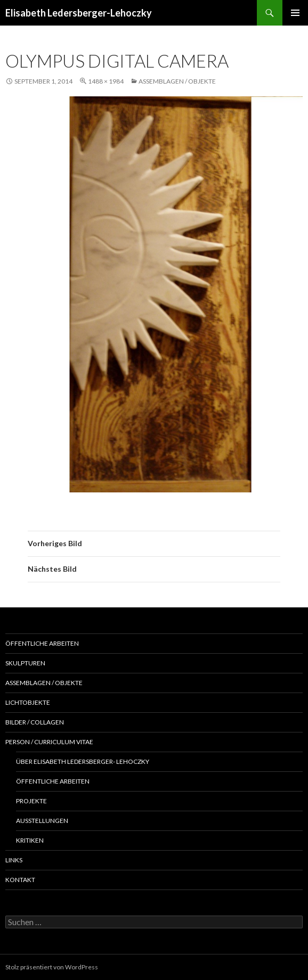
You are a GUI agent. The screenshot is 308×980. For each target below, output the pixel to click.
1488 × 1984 (106, 81)
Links (14, 860)
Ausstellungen (42, 821)
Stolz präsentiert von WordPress (52, 967)
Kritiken (30, 840)
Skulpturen (25, 663)
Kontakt (20, 880)
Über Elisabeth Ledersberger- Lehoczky (83, 761)
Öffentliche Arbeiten (42, 643)
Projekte (31, 801)
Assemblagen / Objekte (177, 81)
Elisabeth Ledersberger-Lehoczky (79, 13)
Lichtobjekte (28, 702)
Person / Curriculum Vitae (49, 742)
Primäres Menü (295, 13)
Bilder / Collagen (35, 722)
